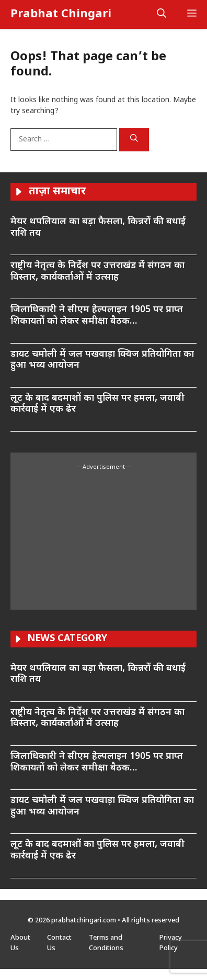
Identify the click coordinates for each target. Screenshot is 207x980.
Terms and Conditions (106, 943)
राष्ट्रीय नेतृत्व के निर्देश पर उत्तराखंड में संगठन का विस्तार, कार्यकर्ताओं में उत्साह (97, 272)
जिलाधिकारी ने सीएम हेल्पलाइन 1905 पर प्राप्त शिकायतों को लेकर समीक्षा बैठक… (97, 316)
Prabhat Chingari (61, 14)
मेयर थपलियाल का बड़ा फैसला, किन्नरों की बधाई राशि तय (98, 228)
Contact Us (59, 943)
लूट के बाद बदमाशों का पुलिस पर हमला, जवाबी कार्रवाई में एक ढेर (97, 404)
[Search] (134, 140)
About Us (20, 943)
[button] (162, 14)
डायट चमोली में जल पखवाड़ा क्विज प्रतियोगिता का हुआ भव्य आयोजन (102, 360)
